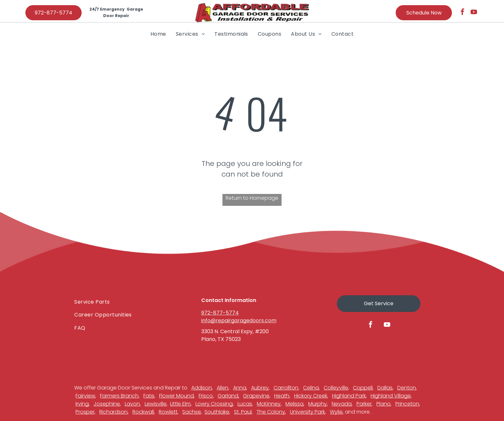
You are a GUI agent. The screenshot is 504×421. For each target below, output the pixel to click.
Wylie (336, 412)
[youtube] (474, 13)
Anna (240, 388)
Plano (383, 404)
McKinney (269, 404)
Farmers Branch (119, 396)
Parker (364, 404)
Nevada (342, 404)
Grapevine (256, 396)
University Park (307, 412)
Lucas (245, 404)
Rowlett (168, 412)
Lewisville (156, 404)
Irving (82, 404)
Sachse (192, 412)
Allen (222, 388)
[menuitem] (158, 34)
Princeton (407, 404)
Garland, (228, 396)
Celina (311, 388)
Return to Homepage (252, 198)
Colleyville (336, 388)
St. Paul (243, 412)
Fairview (85, 396)
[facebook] (463, 13)
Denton (407, 388)
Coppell (363, 388)
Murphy (318, 404)
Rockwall (143, 412)
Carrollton (286, 388)
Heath (282, 396)
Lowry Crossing (214, 404)
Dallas (385, 388)
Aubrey (260, 388)
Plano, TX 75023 (221, 339)
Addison (202, 388)
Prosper (85, 412)
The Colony (271, 412)
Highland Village (391, 396)
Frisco (206, 396)
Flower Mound (176, 396)
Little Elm (180, 404)
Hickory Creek (311, 396)
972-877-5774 (220, 313)
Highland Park (349, 396)
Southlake (217, 412)
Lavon (132, 404)
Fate (149, 396)
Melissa (294, 404)
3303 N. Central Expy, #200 (235, 331)
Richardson (113, 412)
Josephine (107, 404)
